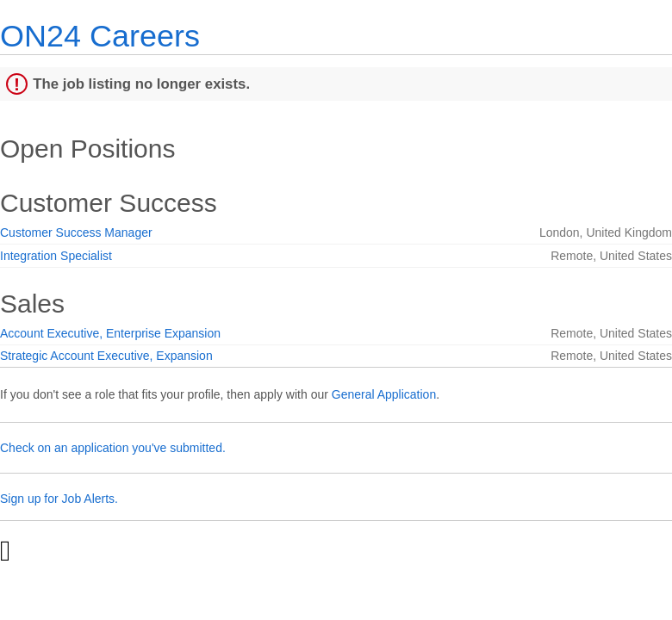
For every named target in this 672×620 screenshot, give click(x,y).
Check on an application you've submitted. (113, 448)
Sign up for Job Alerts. (59, 499)
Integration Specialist (56, 256)
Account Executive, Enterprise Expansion (110, 333)
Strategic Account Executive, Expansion (106, 356)
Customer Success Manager (76, 232)
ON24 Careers (100, 36)
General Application (384, 394)
